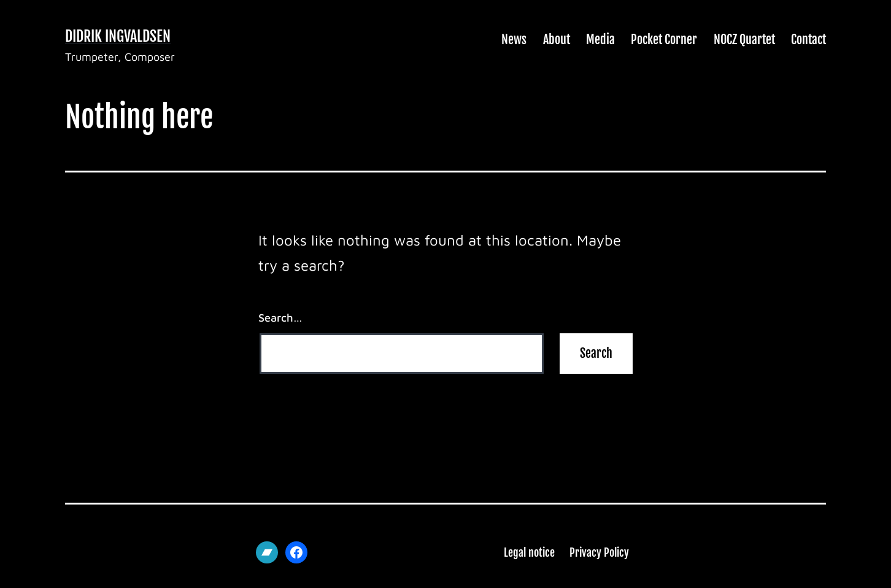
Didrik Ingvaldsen (118, 36)
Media (600, 40)
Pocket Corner (664, 40)
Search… (280, 318)
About (557, 40)
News (514, 40)
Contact (808, 40)
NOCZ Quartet (744, 40)
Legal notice (529, 552)
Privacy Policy (599, 552)
